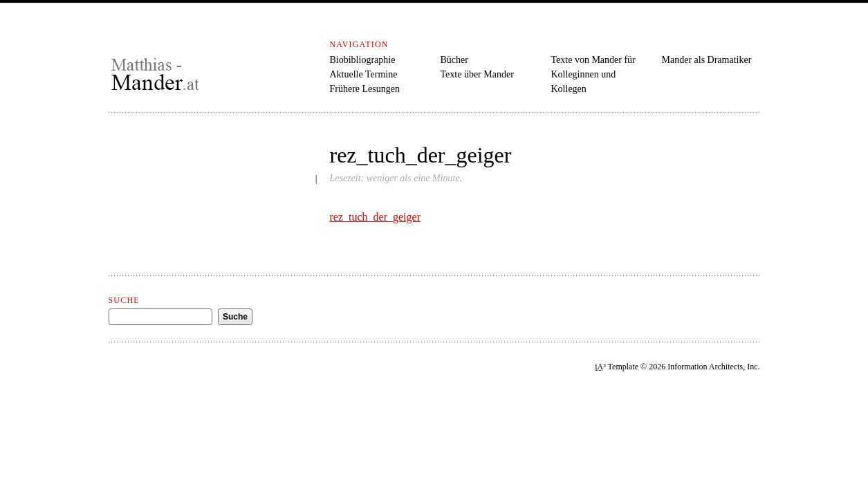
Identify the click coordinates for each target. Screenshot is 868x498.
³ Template (617, 367)
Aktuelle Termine (364, 74)
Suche (124, 300)
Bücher (454, 60)
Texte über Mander (477, 74)
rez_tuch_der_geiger (375, 217)
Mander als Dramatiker (707, 60)
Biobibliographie (363, 60)
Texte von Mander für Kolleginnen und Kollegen (593, 74)
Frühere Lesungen (365, 89)
